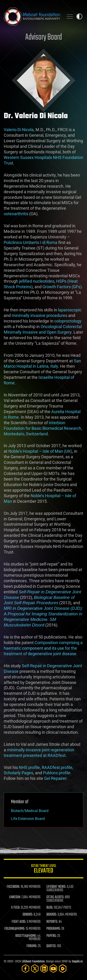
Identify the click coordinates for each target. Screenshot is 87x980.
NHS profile (29, 767)
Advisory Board (44, 37)
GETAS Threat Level (43, 869)
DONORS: (28, 915)
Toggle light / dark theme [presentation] (79, 16)
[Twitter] (35, 969)
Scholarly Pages (18, 773)
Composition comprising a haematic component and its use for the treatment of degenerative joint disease (43, 648)
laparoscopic (70, 310)
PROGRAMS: (53, 929)
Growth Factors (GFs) (62, 287)
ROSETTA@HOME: (26, 936)
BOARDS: (52, 915)
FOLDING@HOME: (15, 929)
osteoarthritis (16, 214)
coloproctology (68, 321)
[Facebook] (26, 969)
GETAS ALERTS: (55, 897)
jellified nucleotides (37, 281)
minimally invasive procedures (39, 315)
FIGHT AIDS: (19, 922)
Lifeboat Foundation (33, 962)
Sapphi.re (77, 962)
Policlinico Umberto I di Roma (31, 242)
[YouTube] (53, 969)
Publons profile (57, 773)
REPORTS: (52, 922)
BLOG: (50, 908)
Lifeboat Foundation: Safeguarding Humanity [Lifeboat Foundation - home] (32, 16)
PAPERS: (52, 936)
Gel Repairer (55, 778)
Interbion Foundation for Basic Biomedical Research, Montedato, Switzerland (43, 428)
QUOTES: (51, 946)
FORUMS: (32, 946)
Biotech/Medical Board (30, 811)
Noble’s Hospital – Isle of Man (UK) (40, 451)
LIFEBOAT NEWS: (56, 887)
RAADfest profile (57, 767)
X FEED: (16, 908)
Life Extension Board (28, 819)
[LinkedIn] (44, 969)
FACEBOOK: (13, 887)
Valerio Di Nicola (19, 130)
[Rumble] (63, 969)
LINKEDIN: (15, 897)
